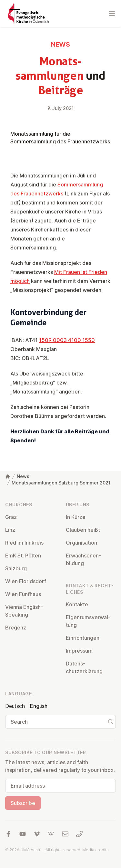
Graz (11, 517)
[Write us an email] (65, 834)
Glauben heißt (83, 530)
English (39, 706)
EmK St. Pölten (23, 556)
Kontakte (77, 604)
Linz (10, 530)
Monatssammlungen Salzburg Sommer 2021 (61, 483)
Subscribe (23, 803)
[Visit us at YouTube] (23, 834)
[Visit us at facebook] (8, 834)
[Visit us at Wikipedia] (51, 834)
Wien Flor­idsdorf (26, 581)
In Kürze (76, 517)
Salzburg (16, 568)
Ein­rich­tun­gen (83, 638)
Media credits (96, 850)
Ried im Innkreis (24, 543)
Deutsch (15, 706)
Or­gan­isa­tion (81, 543)
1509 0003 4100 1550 (67, 340)
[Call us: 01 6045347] (79, 834)
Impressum (79, 651)
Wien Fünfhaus (23, 594)
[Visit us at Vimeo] (37, 834)
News (23, 476)
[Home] (8, 476)
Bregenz (16, 628)
